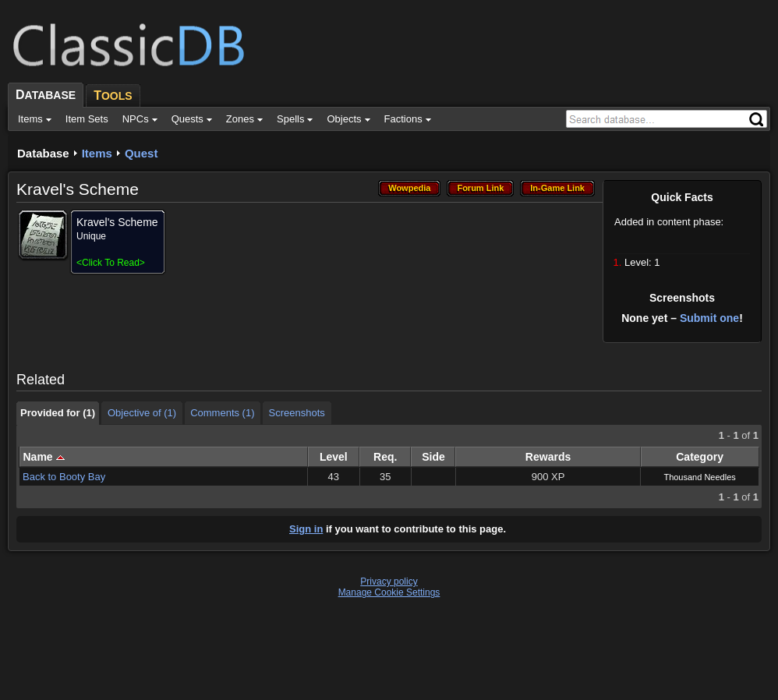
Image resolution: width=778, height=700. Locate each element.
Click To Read (111, 263)
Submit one (709, 318)
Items (97, 153)
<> (111, 263)
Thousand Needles (699, 477)
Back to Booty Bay (64, 477)
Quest (141, 153)
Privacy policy (389, 582)
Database (43, 153)
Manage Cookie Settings (389, 592)
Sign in (306, 529)
